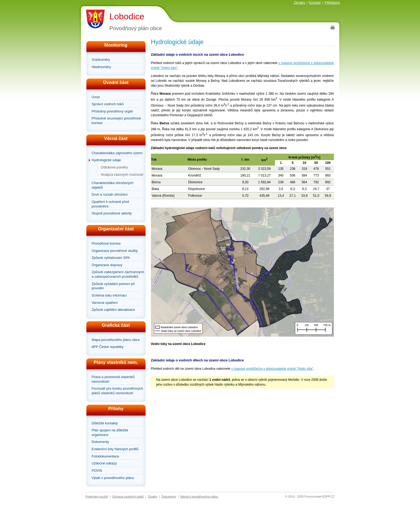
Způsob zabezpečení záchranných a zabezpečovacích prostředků (118, 274)
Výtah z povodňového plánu (113, 478)
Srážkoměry (101, 60)
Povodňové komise (106, 243)
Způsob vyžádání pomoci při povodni (113, 286)
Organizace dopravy (107, 265)
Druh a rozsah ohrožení (110, 194)
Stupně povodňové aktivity (112, 213)
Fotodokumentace (105, 456)
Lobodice (127, 16)
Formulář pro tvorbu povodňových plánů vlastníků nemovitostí (117, 391)
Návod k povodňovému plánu (199, 497)
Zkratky (299, 3)
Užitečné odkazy (104, 463)
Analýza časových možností (122, 175)
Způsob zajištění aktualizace (113, 310)
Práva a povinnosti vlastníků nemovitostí (113, 379)
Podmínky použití (97, 497)
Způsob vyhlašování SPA (111, 258)
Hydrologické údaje (106, 160)
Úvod (96, 97)
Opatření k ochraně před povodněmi (110, 204)
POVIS (97, 471)
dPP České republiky (108, 347)
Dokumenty (100, 442)
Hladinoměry (101, 67)
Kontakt (315, 3)
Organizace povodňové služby (115, 251)
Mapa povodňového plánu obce (116, 340)
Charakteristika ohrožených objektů (113, 185)
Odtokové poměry (114, 167)
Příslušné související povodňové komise (116, 121)
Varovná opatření (105, 303)
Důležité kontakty (105, 423)
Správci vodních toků (108, 104)
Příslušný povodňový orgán (112, 111)
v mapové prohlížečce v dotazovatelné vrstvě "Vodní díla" (272, 369)
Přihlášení (332, 3)
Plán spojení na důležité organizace (110, 432)
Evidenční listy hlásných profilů (115, 449)
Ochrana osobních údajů (128, 497)
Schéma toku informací (109, 295)
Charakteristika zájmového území (117, 153)
